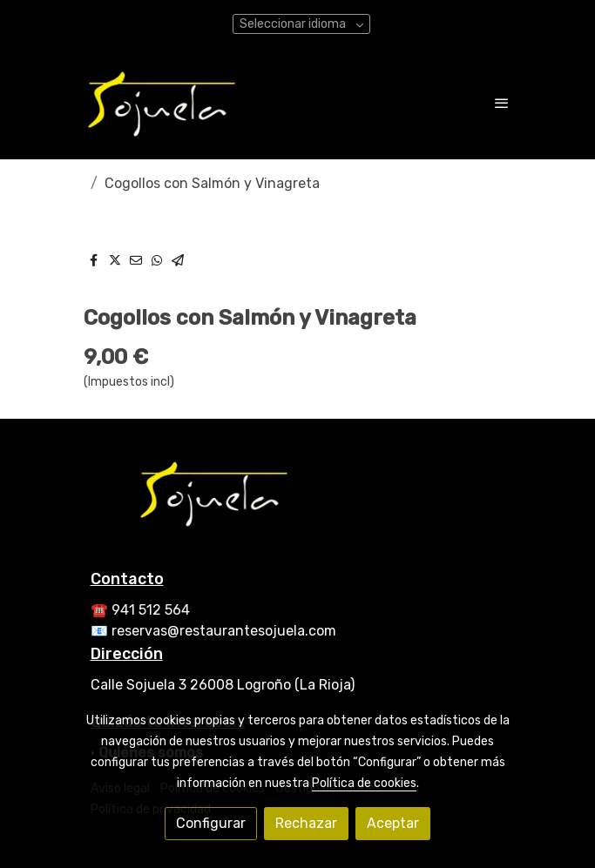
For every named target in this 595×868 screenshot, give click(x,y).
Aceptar (393, 823)
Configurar (211, 823)
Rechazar (306, 823)
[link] (162, 103)
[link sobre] (298, 503)
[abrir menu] (502, 103)
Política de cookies (364, 783)
